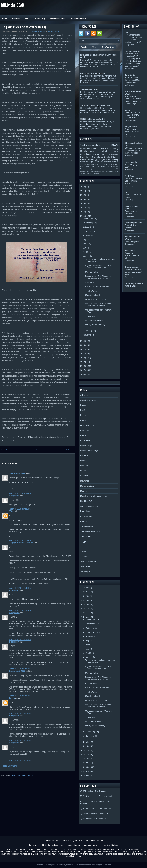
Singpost (98, 169)
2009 (83, 362)
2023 (83, 187)
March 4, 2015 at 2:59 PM (20, 493)
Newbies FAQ (87, 169)
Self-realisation (96, 145)
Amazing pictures (111, 162)
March (86, 256)
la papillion (14, 496)
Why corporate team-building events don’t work (134, 272)
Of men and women (94, 320)
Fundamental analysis (97, 151)
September (88, 231)
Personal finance (90, 149)
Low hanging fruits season (93, 73)
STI (82, 164)
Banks (84, 159)
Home (38, 450)
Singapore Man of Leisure (21, 543)
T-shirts (88, 173)
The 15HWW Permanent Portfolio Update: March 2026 (134, 99)
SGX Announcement (58, 18)
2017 (83, 207)
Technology (93, 159)
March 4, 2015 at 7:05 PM (20, 640)
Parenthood (86, 157)
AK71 (127, 110)
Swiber (83, 173)
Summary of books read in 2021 (134, 285)
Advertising (114, 171)
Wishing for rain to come (96, 299)
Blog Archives (108, 47)
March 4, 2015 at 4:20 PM (20, 509)
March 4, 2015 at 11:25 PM (20, 740)
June (85, 244)
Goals (27, 18)
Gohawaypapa (132, 267)
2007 (83, 370)
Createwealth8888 (17, 473)
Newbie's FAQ (40, 18)
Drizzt (128, 32)
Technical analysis (110, 154)
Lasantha (70, 865)
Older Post (70, 450)
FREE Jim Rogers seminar (97, 287)
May (85, 248)
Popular (84, 47)
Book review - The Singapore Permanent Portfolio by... (98, 277)
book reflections (87, 425)
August (86, 235)
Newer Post (5, 450)
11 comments (53, 31)
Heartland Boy (132, 162)
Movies (88, 164)
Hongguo (103, 159)
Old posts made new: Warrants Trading (24, 27)
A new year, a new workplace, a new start (133, 132)
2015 (83, 216)
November (88, 223)
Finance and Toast (134, 237)
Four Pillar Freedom (130, 252)
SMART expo (91, 282)
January (87, 335)
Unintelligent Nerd (134, 223)
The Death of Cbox (89, 89)
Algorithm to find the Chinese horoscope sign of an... (98, 267)
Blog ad (115, 166)
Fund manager (87, 162)
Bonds (107, 157)
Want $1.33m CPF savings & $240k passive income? (133, 115)
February (87, 331)
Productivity (113, 159)
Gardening (84, 171)
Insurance (99, 162)
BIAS (115, 145)
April (85, 252)
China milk (86, 166)
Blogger (99, 841)
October (87, 227)
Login (5, 18)
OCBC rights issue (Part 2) (93, 119)
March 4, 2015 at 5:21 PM (20, 540)
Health (116, 169)
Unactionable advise (94, 295)
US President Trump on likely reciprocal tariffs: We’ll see (133, 150)
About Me (16, 18)
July (85, 239)
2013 (83, 345)
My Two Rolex (91, 272)
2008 (83, 366)
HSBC (91, 171)
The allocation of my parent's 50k (96, 105)
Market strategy (109, 149)
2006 (83, 374)
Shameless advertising (102, 171)
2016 (83, 212)
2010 (83, 358)
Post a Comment (9, 766)
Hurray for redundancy (95, 325)
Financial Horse (132, 51)
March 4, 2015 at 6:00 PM (20, 588)
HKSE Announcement (79, 18)
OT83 (11, 511)
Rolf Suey (130, 176)
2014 (83, 341)
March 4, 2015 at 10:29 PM (20, 713)
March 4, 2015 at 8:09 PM (20, 696)
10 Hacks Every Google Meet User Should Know (133, 80)
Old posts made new (37, 31)
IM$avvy (115, 157)
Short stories (98, 157)
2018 (83, 203)
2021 (83, 191)
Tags (95, 47)
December (88, 219)
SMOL (128, 192)
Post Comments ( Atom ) (23, 775)
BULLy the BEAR (12, 5)
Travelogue (95, 173)
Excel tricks (107, 169)
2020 (83, 195)
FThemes (47, 865)
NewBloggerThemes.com (102, 865)
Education (97, 154)
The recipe (90, 316)
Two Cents (130, 75)
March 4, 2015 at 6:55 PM (20, 610)
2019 (83, 199)
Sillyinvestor (131, 127)
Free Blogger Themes (83, 865)
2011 (83, 353)
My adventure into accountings (105, 164)
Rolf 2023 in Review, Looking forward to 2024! (134, 181)
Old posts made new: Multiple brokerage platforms (98, 305)
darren (12, 698)
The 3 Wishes (91, 291)
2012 (83, 349)
